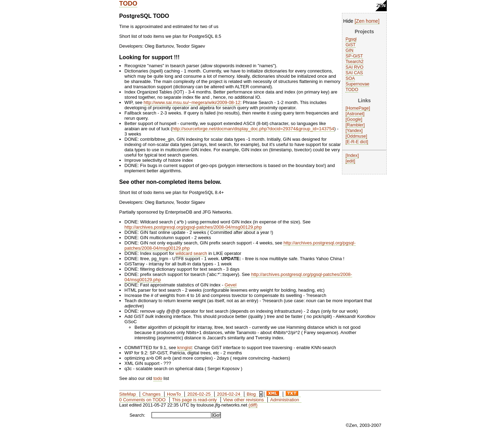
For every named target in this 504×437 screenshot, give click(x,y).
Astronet (355, 114)
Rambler (355, 125)
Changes (152, 394)
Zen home (367, 21)
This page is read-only (194, 400)
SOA (350, 78)
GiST (351, 45)
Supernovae (357, 84)
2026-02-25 (199, 394)
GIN (349, 50)
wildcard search (191, 253)
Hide (348, 21)
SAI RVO (354, 67)
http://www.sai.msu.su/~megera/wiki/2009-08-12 (192, 102)
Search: (137, 415)
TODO (128, 4)
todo (158, 378)
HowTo (174, 394)
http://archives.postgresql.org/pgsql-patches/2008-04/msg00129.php (193, 227)
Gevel (231, 285)
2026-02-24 (229, 394)
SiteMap (128, 394)
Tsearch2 (354, 62)
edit (350, 161)
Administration (285, 400)
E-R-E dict (357, 142)
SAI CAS (354, 73)
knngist (185, 348)
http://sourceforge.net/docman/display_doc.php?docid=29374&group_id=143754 (253, 129)
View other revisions (244, 400)
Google (354, 119)
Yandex (354, 131)
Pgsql (351, 39)
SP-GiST (354, 56)
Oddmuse (356, 136)
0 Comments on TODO (142, 400)
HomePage (358, 108)
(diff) (253, 405)
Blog (251, 394)
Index (352, 155)
